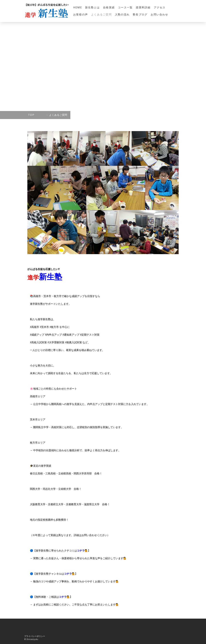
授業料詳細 (143, 7)
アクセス (160, 7)
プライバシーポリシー (35, 636)
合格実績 (109, 7)
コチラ (81, 551)
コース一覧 (125, 7)
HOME (78, 7)
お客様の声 (81, 15)
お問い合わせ (161, 15)
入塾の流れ (122, 15)
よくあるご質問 (101, 15)
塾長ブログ (140, 15)
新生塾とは (92, 7)
